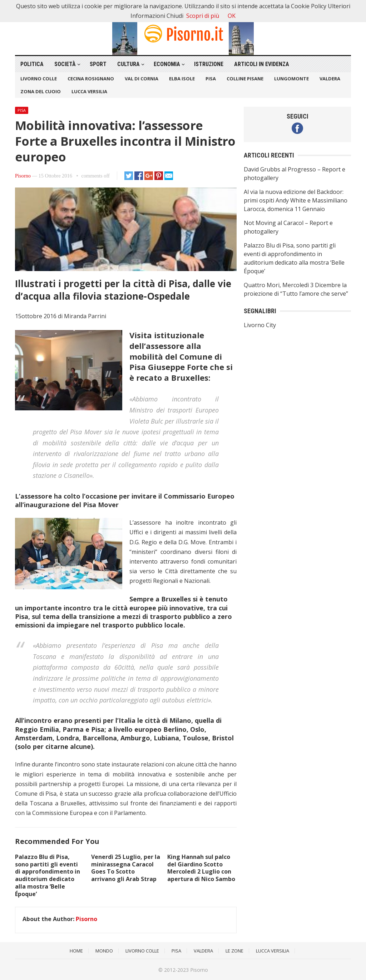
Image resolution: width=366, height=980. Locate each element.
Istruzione (209, 64)
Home (76, 951)
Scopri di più (203, 16)
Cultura (128, 64)
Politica (32, 64)
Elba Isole (182, 79)
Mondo (104, 951)
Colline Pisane (245, 79)
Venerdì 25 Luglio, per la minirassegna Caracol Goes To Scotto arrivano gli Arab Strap (126, 868)
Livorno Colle (39, 79)
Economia (167, 64)
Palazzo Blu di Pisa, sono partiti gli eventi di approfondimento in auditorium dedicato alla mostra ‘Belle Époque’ (48, 875)
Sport (98, 64)
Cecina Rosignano (91, 79)
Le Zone (234, 951)
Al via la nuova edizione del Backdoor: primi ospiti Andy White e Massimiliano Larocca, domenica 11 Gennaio (296, 200)
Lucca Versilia (89, 91)
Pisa (211, 79)
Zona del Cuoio (41, 91)
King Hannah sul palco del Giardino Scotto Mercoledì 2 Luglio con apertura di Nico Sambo (201, 868)
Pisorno (23, 176)
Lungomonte (291, 79)
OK (232, 16)
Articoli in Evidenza (262, 64)
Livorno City (260, 325)
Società (65, 64)
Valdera (330, 79)
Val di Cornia (142, 79)
